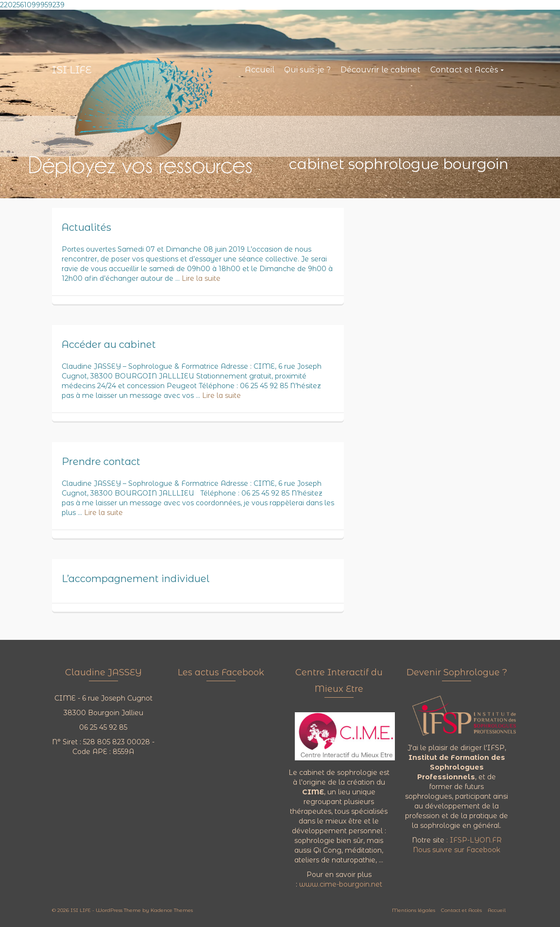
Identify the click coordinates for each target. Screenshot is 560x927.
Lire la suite (201, 278)
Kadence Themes (172, 910)
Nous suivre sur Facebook (457, 850)
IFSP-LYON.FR (476, 840)
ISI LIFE (72, 70)
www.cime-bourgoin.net (341, 884)
